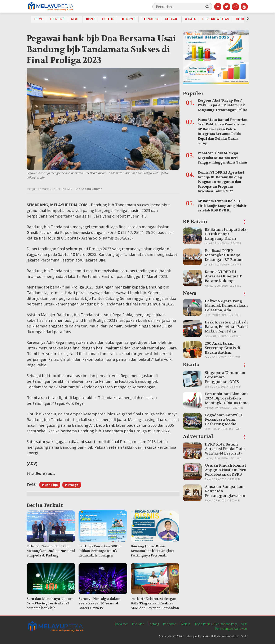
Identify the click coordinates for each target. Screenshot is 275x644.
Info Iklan (138, 624)
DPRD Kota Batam (216, 19)
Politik (108, 19)
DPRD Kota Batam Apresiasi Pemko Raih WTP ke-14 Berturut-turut (225, 451)
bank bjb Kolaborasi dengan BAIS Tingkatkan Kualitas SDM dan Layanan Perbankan (155, 603)
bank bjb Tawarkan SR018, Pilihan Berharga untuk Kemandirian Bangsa (100, 551)
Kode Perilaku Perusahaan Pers (216, 624)
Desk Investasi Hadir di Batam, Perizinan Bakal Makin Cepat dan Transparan (226, 329)
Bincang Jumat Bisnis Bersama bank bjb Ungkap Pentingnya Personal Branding (152, 553)
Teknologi (150, 19)
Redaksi (186, 624)
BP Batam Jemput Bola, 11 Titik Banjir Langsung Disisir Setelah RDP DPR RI (222, 206)
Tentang (154, 624)
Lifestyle (128, 19)
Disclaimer (121, 624)
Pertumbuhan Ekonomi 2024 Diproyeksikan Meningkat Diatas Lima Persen (227, 401)
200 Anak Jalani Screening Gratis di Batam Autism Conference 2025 (223, 350)
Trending (57, 19)
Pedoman (170, 624)
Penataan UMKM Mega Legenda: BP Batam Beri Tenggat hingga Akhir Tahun (222, 158)
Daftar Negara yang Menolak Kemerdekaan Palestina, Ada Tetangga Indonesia (226, 308)
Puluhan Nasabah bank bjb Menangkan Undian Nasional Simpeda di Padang (51, 551)
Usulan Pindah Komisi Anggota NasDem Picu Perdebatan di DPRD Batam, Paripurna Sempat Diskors (226, 475)
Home (39, 19)
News (75, 19)
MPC (244, 636)
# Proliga (72, 485)
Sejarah (172, 19)
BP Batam (244, 19)
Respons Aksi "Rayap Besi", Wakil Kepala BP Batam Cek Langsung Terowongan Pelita (222, 105)
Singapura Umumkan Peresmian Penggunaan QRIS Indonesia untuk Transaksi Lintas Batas (226, 382)
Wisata (190, 19)
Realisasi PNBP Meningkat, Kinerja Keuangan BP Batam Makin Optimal (224, 258)
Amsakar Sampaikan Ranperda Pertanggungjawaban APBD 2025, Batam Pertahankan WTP (225, 496)
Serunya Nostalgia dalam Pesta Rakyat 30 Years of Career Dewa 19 (99, 603)
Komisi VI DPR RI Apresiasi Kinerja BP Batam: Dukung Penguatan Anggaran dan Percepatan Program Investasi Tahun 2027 (221, 182)
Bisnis (91, 19)
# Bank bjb (50, 485)
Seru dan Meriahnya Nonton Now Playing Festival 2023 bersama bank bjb (50, 603)
